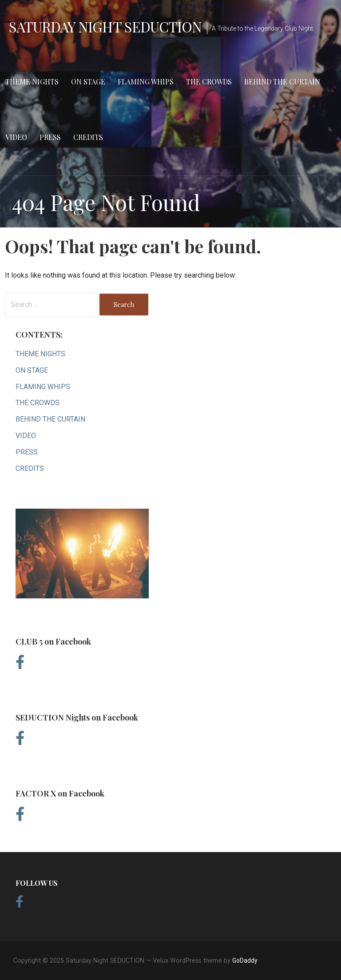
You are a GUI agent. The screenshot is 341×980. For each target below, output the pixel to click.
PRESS (50, 137)
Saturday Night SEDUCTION (105, 26)
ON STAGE (88, 82)
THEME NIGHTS (32, 82)
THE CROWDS (209, 82)
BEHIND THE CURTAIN (282, 82)
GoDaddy (245, 960)
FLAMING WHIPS (146, 82)
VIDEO (16, 137)
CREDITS (88, 137)
